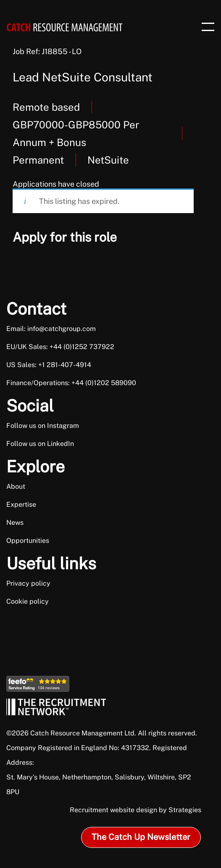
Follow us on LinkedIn (40, 444)
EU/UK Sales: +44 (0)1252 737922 (60, 347)
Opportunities (28, 541)
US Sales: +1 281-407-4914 (49, 365)
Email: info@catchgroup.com (51, 329)
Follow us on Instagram (43, 426)
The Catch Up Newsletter (141, 837)
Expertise (21, 504)
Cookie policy (28, 601)
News (15, 523)
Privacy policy (28, 583)
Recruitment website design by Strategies (135, 810)
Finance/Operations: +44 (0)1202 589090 (71, 383)
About (16, 486)
